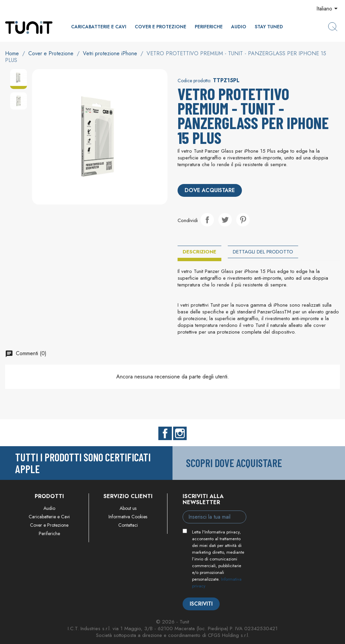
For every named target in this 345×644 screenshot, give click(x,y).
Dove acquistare (210, 190)
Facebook (165, 433)
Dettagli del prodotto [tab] (263, 252)
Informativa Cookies (128, 517)
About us (128, 508)
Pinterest (243, 220)
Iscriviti (201, 604)
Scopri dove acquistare (234, 463)
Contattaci (128, 525)
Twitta (225, 220)
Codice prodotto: (194, 81)
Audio (239, 27)
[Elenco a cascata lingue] (328, 9)
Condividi (207, 220)
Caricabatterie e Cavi (99, 27)
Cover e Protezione (161, 27)
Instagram (180, 433)
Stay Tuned (269, 27)
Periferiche (209, 27)
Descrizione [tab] (199, 252)
